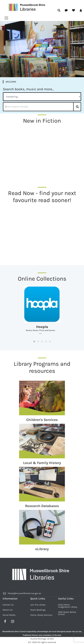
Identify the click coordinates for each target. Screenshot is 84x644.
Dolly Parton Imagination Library (68, 606)
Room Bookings (38, 610)
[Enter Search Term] (42, 107)
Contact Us (8, 605)
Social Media (9, 615)
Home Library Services (41, 615)
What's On (8, 610)
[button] (34, 341)
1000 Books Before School (67, 613)
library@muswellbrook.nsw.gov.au (24, 593)
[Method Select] (42, 97)
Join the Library (38, 605)
